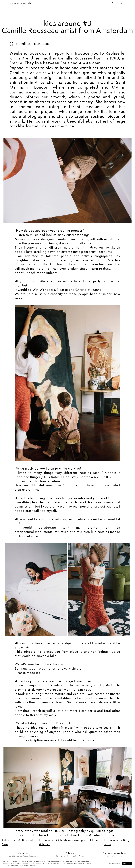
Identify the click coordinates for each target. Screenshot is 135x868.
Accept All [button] (127, 864)
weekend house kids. (21, 3)
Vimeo (82, 856)
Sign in (122, 3)
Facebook (72, 856)
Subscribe (114, 3)
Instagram (61, 856)
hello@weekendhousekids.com (23, 856)
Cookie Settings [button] (114, 864)
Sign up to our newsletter (115, 853)
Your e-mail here (115, 856)
